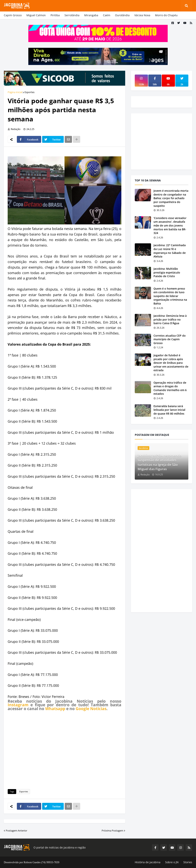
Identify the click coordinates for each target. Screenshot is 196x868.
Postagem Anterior (16, 831)
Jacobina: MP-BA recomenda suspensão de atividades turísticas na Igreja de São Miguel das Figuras (160, 462)
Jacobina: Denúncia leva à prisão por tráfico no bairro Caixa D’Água (170, 319)
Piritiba (55, 15)
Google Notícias (91, 709)
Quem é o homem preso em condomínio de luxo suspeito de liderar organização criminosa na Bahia (170, 296)
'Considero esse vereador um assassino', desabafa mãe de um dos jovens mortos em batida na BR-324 (170, 225)
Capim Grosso (13, 15)
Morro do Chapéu (166, 15)
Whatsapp (55, 709)
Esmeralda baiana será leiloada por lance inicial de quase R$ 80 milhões (169, 410)
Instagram (18, 705)
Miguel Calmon (36, 15)
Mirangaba (91, 15)
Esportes (29, 92)
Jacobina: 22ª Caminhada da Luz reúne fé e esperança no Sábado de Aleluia (170, 251)
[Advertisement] (65, 749)
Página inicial (15, 92)
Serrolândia (72, 15)
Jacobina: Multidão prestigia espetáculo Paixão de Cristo (167, 272)
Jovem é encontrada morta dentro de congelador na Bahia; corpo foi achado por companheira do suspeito (171, 198)
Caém (107, 15)
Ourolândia (122, 15)
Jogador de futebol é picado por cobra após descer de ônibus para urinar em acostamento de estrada (171, 363)
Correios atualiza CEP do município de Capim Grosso (170, 339)
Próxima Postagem (112, 831)
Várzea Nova (142, 15)
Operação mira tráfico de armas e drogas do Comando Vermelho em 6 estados (170, 388)
